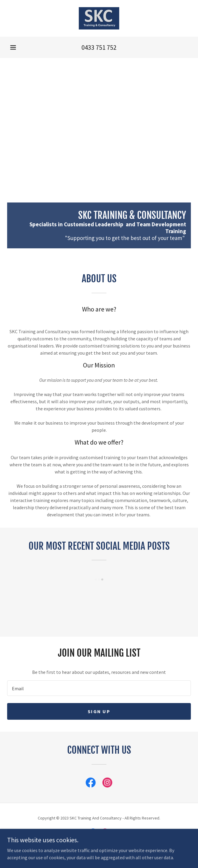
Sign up (99, 711)
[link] (99, 18)
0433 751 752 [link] (99, 47)
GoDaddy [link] (96, 853)
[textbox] (99, 688)
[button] (13, 47)
